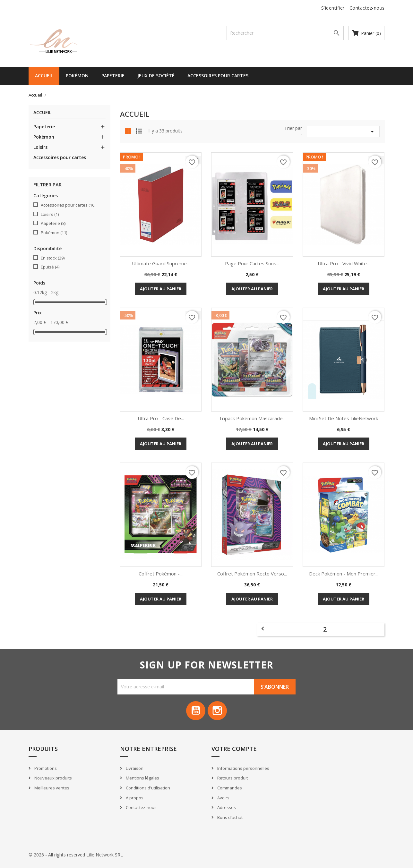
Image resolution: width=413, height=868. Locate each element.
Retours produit (232, 778)
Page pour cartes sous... (252, 263)
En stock (53, 258)
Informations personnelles (243, 768)
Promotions (45, 768)
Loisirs (40, 147)
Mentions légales (142, 778)
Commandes (229, 788)
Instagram (218, 711)
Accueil (44, 76)
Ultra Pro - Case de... (161, 418)
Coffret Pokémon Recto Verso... (252, 574)
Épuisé (50, 267)
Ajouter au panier (161, 289)
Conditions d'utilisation (147, 788)
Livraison (134, 768)
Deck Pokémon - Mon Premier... (344, 574)
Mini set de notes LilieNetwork (344, 418)
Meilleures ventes (51, 788)
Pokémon (77, 76)
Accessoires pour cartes (218, 76)
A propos (134, 798)
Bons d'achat (229, 817)
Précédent (263, 629)
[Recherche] (285, 33)
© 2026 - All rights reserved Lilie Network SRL (76, 855)
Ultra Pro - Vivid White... (344, 263)
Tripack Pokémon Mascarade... (252, 418)
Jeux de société (156, 76)
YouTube (196, 711)
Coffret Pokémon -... (161, 574)
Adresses (226, 808)
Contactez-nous (367, 8)
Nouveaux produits (53, 778)
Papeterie (113, 76)
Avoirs (223, 798)
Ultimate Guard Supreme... (161, 263)
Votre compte (234, 749)
